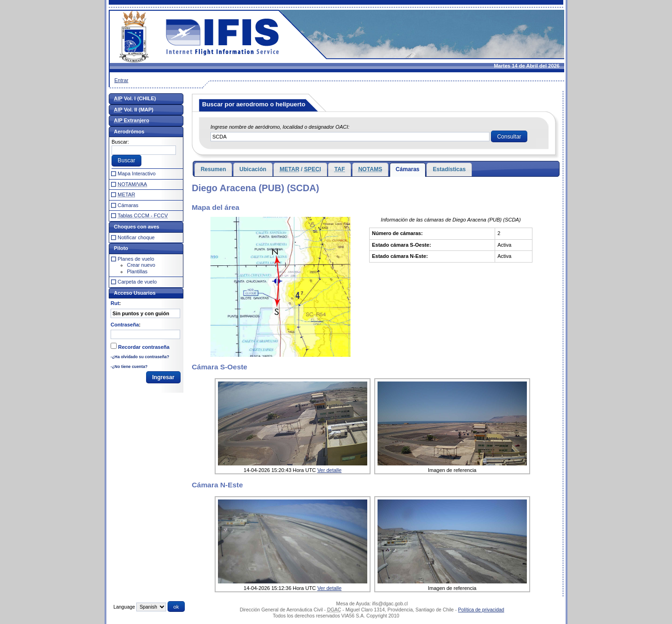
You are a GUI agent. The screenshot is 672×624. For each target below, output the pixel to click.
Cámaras (408, 169)
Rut (115, 303)
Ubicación (253, 169)
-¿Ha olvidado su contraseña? (140, 357)
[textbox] (350, 137)
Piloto (121, 248)
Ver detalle (329, 470)
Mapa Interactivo (136, 173)
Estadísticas (449, 169)
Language (124, 607)
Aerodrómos (129, 132)
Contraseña (125, 325)
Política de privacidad (481, 610)
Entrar (121, 80)
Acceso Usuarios (135, 293)
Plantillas (137, 271)
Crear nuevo (141, 265)
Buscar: (120, 142)
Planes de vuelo (136, 259)
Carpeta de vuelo (137, 282)
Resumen (213, 169)
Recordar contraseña (144, 347)
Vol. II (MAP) (134, 110)
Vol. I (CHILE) (135, 98)
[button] (509, 137)
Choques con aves (136, 227)
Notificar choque (136, 237)
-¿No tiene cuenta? (129, 367)
